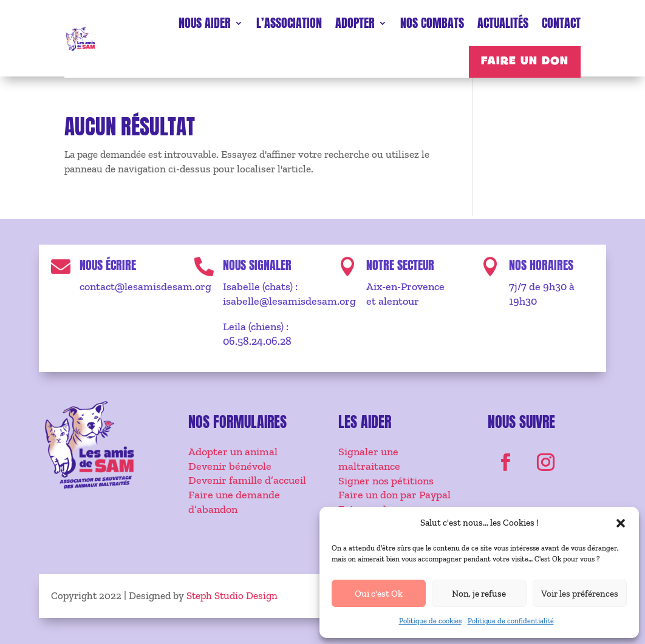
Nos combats (432, 23)
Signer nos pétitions (386, 481)
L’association (289, 23)
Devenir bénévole (230, 466)
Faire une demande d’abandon (234, 502)
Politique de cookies (430, 621)
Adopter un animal (233, 452)
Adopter (355, 23)
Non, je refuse (479, 594)
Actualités (503, 23)
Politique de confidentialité (511, 621)
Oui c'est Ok (379, 594)
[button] (621, 523)
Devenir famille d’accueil (247, 480)
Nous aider (205, 23)
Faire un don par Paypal (394, 495)
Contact (561, 23)
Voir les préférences (580, 594)
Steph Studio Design (232, 595)
